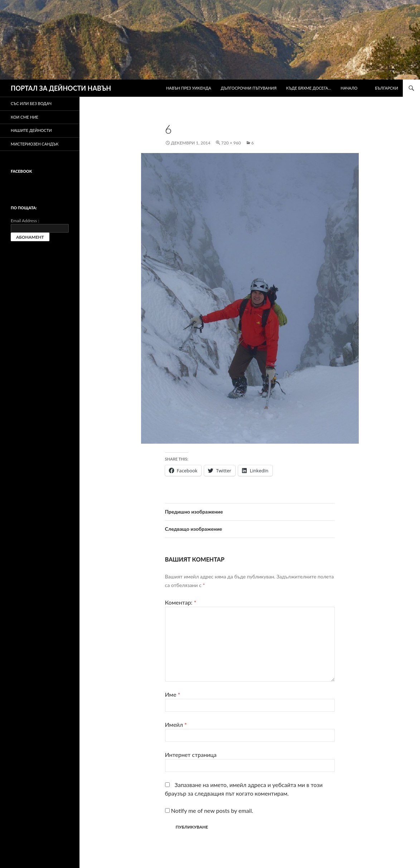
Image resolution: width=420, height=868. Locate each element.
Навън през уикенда (189, 88)
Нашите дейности (31, 130)
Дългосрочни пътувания (249, 88)
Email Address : (25, 221)
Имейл (176, 724)
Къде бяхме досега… (308, 88)
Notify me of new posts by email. (212, 810)
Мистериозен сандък (35, 144)
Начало (349, 88)
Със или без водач (31, 103)
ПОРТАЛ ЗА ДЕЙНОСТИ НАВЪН (61, 88)
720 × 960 (231, 143)
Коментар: (181, 602)
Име (173, 694)
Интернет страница (191, 755)
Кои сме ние (25, 117)
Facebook (21, 171)
